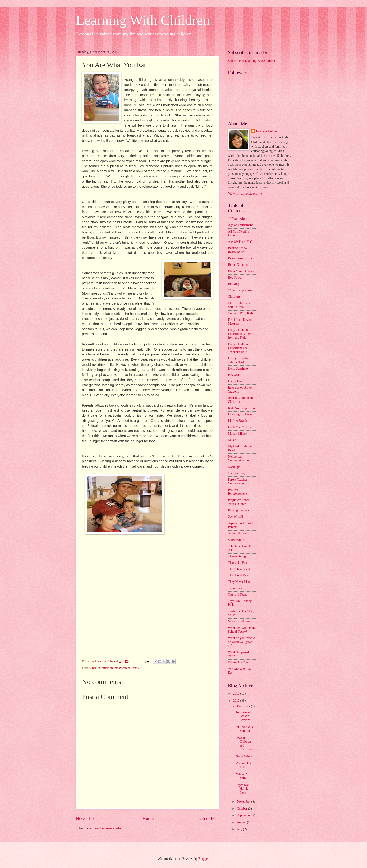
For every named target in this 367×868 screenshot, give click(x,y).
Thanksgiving (237, 556)
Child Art (234, 297)
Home (148, 818)
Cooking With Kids (240, 313)
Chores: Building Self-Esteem (239, 305)
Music (232, 440)
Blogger (203, 859)
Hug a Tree (235, 381)
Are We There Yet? (240, 242)
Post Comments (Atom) (109, 828)
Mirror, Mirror (237, 434)
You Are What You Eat (245, 729)
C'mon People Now (241, 290)
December (244, 706)
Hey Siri (233, 375)
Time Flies (235, 588)
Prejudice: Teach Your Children (239, 502)
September (244, 815)
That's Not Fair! (238, 563)
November (244, 802)
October (242, 809)
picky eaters (122, 668)
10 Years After (237, 219)
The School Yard (239, 569)
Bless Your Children (241, 271)
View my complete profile (245, 193)
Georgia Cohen (266, 131)
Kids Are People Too (241, 408)
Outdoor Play (237, 473)
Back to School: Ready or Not (238, 250)
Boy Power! (236, 278)
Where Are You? (239, 662)
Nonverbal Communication (238, 459)
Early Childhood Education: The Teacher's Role (239, 348)
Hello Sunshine (238, 369)
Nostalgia (234, 467)
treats (135, 668)
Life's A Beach (237, 421)
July (240, 829)
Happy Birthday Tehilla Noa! (238, 360)
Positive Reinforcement (238, 492)
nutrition (107, 668)
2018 (237, 694)
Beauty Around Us (240, 258)
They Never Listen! (241, 582)
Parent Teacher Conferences (238, 482)
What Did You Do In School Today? (241, 630)
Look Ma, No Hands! (242, 427)
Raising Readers (239, 510)
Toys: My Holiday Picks (243, 789)
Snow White (236, 540)
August (242, 822)
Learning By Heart (240, 414)
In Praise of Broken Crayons (243, 716)
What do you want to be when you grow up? (242, 642)
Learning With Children (143, 20)
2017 (237, 701)
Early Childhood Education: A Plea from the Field (240, 334)
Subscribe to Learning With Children (252, 61)
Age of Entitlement (240, 225)
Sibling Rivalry (238, 533)
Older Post (209, 818)
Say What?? (236, 517)
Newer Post (86, 818)
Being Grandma (238, 265)
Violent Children (239, 621)
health (96, 668)
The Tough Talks (239, 575)
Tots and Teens (238, 595)
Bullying (234, 284)
